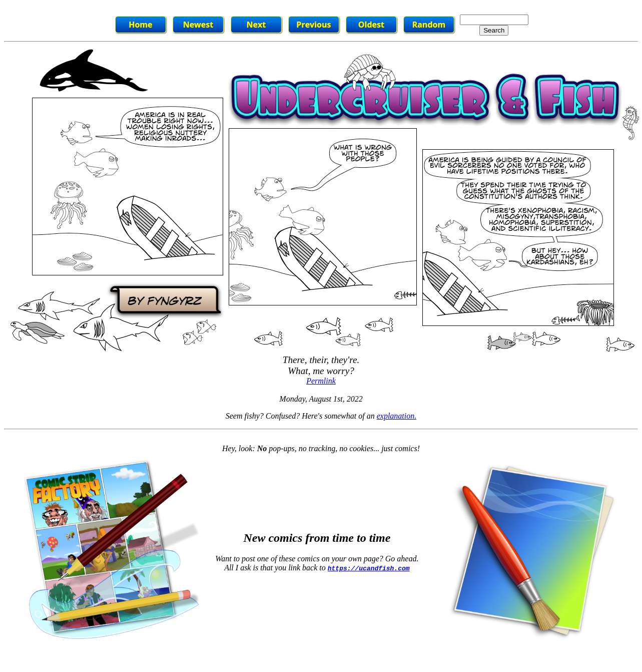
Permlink (321, 381)
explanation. (397, 416)
